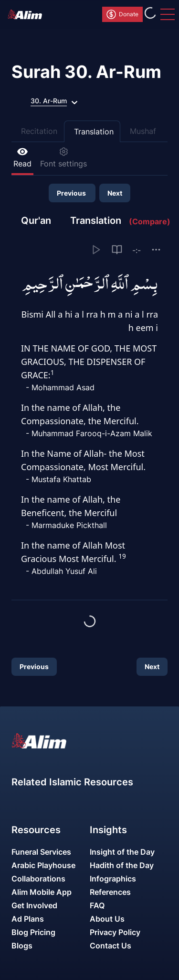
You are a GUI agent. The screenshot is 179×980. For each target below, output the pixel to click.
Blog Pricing (33, 932)
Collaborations (38, 879)
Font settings (63, 158)
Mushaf (143, 131)
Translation (94, 132)
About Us (107, 919)
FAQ (97, 905)
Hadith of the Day (122, 865)
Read (22, 158)
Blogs (22, 946)
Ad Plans (28, 919)
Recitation (39, 131)
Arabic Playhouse (43, 865)
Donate (122, 14)
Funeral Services (41, 852)
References (110, 892)
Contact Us (111, 946)
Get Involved (34, 905)
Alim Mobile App (42, 892)
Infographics (113, 879)
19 (122, 556)
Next (115, 193)
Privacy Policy (115, 932)
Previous (72, 193)
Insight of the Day (122, 852)
